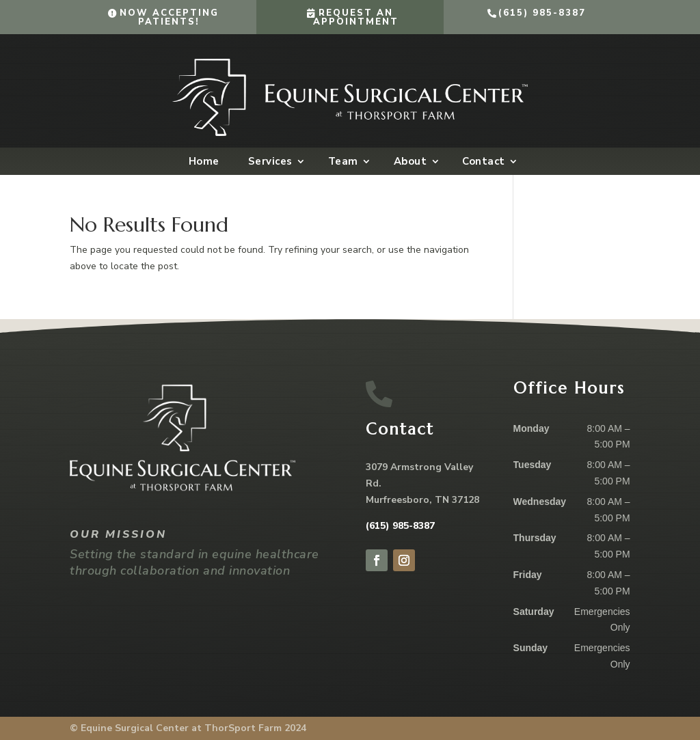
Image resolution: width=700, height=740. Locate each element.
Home (204, 162)
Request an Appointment (356, 17)
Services (270, 162)
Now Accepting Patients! (169, 17)
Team (343, 162)
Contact (484, 162)
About (410, 162)
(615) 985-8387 (542, 13)
